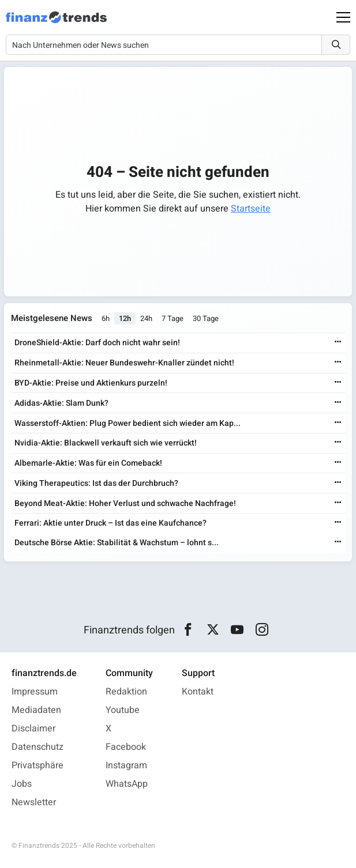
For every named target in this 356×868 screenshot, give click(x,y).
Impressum (35, 692)
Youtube (123, 710)
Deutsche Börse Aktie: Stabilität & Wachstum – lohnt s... (117, 543)
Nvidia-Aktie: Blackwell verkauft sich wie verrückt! (106, 443)
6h (106, 318)
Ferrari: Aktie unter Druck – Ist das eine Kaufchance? (110, 523)
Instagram (126, 765)
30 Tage (206, 318)
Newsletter (34, 802)
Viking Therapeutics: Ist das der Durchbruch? (96, 483)
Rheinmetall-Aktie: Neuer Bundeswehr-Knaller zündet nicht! (124, 363)
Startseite (251, 209)
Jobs (22, 784)
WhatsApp (127, 784)
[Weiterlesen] (338, 343)
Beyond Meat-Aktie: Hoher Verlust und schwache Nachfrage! (125, 503)
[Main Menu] (343, 17)
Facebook (126, 747)
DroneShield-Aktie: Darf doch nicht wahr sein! (97, 343)
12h (125, 318)
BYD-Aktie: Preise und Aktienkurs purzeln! (91, 383)
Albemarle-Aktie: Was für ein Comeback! (88, 463)
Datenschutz (38, 747)
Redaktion (126, 692)
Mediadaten (36, 710)
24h (146, 318)
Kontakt (198, 692)
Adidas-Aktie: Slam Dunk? (61, 403)
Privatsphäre (38, 765)
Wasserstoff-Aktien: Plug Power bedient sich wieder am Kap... (128, 423)
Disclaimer (33, 729)
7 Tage (173, 318)
